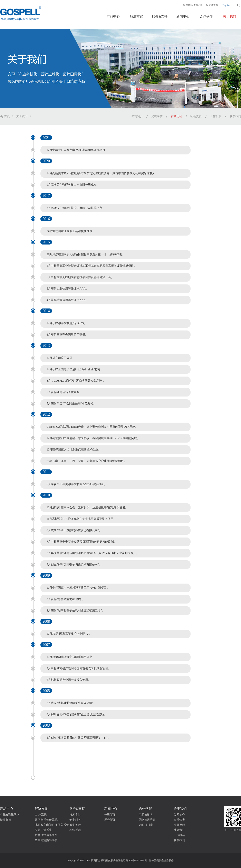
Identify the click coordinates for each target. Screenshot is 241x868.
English (226, 5)
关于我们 (22, 116)
